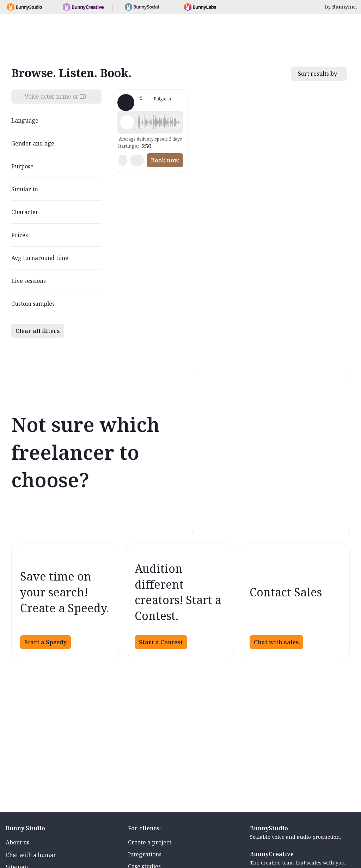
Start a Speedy (45, 642)
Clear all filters (38, 331)
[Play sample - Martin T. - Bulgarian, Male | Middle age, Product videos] (127, 122)
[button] (159, 122)
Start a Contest (161, 642)
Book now (165, 160)
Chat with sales (276, 642)
